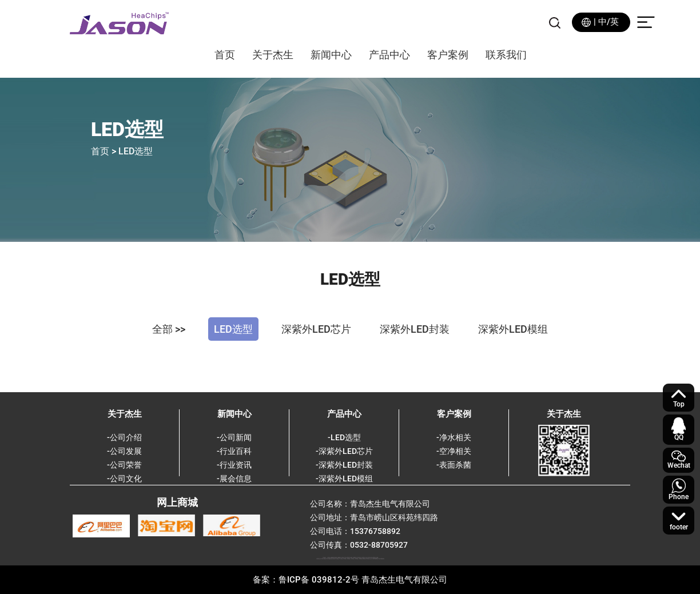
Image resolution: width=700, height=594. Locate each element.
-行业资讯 (234, 465)
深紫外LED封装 (415, 329)
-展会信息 (234, 479)
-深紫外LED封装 (344, 465)
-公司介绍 (124, 437)
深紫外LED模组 (513, 329)
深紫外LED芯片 (316, 329)
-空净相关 (454, 451)
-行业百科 (234, 451)
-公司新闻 (234, 437)
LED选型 (233, 329)
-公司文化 (124, 479)
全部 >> (169, 329)
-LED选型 (344, 437)
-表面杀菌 (454, 465)
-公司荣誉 (124, 465)
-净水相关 (454, 437)
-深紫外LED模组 (344, 479)
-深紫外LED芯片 (344, 451)
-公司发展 (124, 451)
